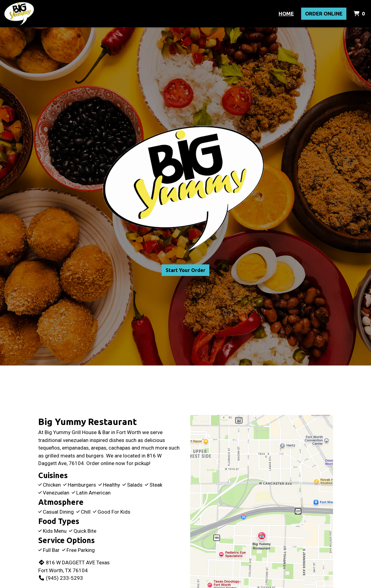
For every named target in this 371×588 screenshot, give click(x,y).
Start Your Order (185, 270)
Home (286, 14)
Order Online (324, 14)
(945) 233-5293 (61, 578)
